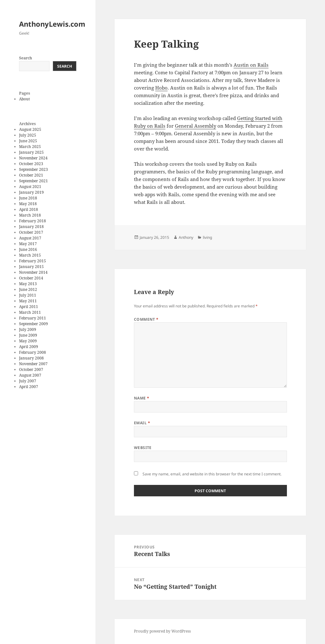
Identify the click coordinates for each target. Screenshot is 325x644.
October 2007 (31, 369)
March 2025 (30, 147)
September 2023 (33, 169)
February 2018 (33, 221)
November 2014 (33, 272)
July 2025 (28, 135)
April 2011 (29, 307)
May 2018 (28, 204)
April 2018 (29, 209)
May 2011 (28, 301)
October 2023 (31, 164)
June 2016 (28, 249)
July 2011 (28, 295)
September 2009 (33, 324)
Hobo (161, 88)
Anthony (186, 237)
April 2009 (29, 347)
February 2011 (33, 318)
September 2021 (33, 181)
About (24, 99)
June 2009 (28, 335)
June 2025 (28, 141)
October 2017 (31, 232)
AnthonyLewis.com (52, 24)
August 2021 (30, 187)
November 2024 (33, 158)
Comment (146, 319)
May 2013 (28, 284)
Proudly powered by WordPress (162, 631)
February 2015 (33, 261)
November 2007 (33, 364)
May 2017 (28, 244)
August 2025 (30, 129)
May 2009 (28, 341)
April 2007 (29, 387)
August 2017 (30, 238)
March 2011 (30, 312)
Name (142, 398)
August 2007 (30, 375)
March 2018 (30, 215)
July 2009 (28, 329)
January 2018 (31, 227)
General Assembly (196, 126)
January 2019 (31, 192)
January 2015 (31, 267)
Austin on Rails (251, 65)
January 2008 (31, 358)
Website (143, 448)
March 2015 (30, 255)
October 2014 (31, 278)
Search (26, 58)
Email (142, 423)
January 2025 (31, 152)
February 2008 (33, 352)
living (207, 237)
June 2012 (28, 289)
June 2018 (28, 198)
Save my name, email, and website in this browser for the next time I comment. (212, 474)
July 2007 (28, 381)
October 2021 (31, 175)
